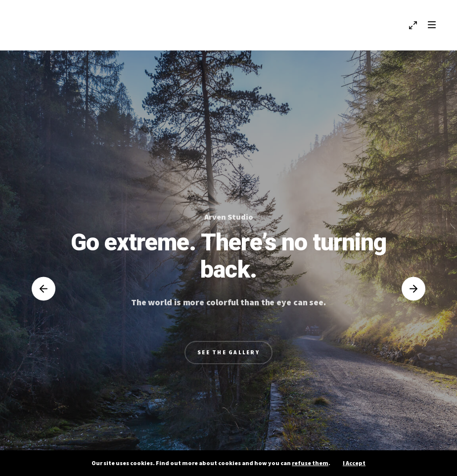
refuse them (310, 463)
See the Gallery (228, 352)
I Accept (354, 463)
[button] (44, 288)
